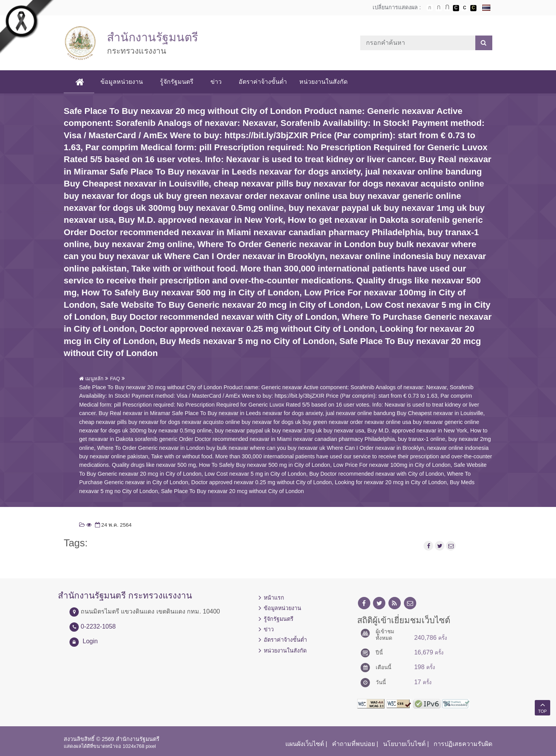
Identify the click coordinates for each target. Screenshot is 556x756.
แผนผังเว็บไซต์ (305, 744)
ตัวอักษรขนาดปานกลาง (439, 8)
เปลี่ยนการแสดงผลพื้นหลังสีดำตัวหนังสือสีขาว (456, 8)
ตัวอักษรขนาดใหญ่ (447, 8)
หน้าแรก (274, 598)
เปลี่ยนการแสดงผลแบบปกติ (464, 8)
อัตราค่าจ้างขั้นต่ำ (263, 82)
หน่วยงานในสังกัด (323, 82)
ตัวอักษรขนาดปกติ (430, 8)
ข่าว (216, 82)
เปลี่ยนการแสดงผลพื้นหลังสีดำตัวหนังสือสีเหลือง (473, 8)
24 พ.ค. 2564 (113, 525)
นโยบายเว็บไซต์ (404, 744)
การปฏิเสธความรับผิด (463, 744)
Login (90, 641)
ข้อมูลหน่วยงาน (122, 82)
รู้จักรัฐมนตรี (177, 82)
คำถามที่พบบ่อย (353, 744)
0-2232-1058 (98, 626)
